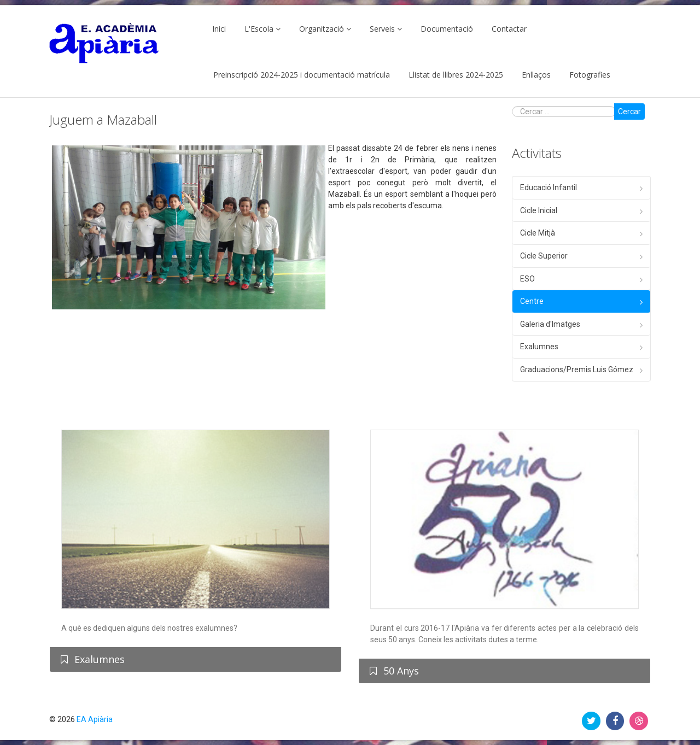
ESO (527, 279)
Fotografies (590, 75)
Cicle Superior (544, 256)
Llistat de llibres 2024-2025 (456, 75)
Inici (219, 29)
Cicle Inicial (539, 210)
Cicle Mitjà (538, 233)
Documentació (447, 29)
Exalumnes (539, 347)
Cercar (629, 112)
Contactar (509, 29)
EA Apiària (95, 719)
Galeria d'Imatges (550, 324)
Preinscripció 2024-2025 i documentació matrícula (302, 75)
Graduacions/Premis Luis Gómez (577, 369)
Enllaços (536, 75)
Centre (532, 301)
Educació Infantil (549, 187)
